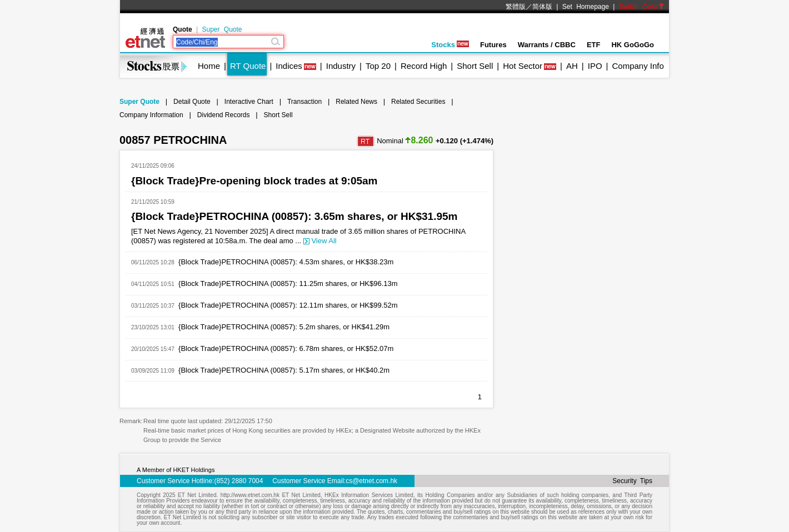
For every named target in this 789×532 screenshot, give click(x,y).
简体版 (542, 7)
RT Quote (248, 66)
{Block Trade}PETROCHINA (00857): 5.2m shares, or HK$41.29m (284, 327)
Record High (424, 66)
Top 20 (378, 66)
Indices (289, 66)
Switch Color (642, 7)
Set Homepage (586, 7)
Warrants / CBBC (547, 45)
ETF (594, 45)
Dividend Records (224, 115)
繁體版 (516, 7)
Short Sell (475, 66)
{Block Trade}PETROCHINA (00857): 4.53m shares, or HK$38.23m (286, 262)
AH (572, 66)
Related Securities (418, 102)
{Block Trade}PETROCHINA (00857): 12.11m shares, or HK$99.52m (288, 305)
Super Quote (222, 29)
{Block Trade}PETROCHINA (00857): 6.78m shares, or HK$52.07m (286, 348)
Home (209, 66)
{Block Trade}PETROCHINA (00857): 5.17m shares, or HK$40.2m (284, 370)
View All (320, 241)
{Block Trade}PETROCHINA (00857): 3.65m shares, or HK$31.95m (294, 216)
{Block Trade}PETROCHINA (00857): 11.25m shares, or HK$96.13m (288, 283)
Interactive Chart (249, 102)
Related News (356, 102)
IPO (595, 66)
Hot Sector (523, 66)
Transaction (304, 102)
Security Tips (632, 481)
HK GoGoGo (633, 45)
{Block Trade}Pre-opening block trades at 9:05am (254, 181)
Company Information (151, 115)
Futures (493, 45)
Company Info (638, 66)
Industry (341, 66)
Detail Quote (192, 102)
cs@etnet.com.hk (371, 481)
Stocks (450, 45)
